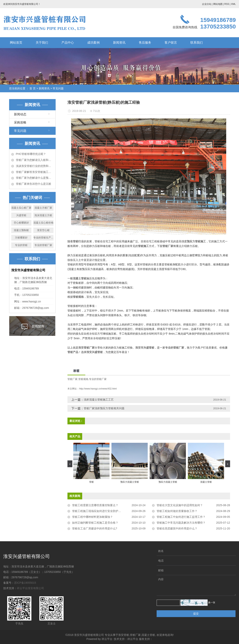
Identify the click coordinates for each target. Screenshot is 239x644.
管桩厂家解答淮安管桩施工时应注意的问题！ (35, 172)
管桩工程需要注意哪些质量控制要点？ (95, 505)
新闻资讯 (119, 43)
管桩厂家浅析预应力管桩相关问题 (104, 408)
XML (233, 4)
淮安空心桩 (43, 230)
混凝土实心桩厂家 (21, 208)
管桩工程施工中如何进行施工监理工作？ (181, 517)
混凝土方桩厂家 (43, 208)
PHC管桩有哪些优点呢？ (31, 154)
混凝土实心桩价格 (43, 223)
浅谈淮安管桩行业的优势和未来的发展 (35, 166)
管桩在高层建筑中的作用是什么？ (177, 528)
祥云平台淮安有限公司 (30, 588)
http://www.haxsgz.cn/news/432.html (98, 389)
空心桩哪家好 (21, 223)
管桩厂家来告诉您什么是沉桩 (34, 184)
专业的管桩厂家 (43, 245)
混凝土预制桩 (21, 230)
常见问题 (58, 88)
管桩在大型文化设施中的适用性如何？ (180, 505)
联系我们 (197, 43)
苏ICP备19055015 (25, 583)
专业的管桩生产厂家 (43, 238)
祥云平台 (107, 639)
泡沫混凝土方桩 (43, 215)
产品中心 (68, 43)
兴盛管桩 (21, 215)
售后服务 (145, 43)
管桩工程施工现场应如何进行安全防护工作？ (99, 511)
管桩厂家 (72, 379)
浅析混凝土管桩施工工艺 (99, 400)
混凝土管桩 (148, 635)
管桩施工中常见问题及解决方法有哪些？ (181, 523)
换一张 (212, 603)
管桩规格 (83, 379)
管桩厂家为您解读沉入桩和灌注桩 (35, 160)
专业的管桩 (21, 245)
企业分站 (207, 4)
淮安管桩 (124, 635)
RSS (227, 4)
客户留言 (171, 43)
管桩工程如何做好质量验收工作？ (177, 511)
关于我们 (42, 43)
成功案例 (93, 43)
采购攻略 (20, 122)
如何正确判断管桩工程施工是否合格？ (95, 523)
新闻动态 (20, 114)
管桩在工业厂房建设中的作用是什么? (95, 528)
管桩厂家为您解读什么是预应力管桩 (35, 178)
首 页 (33, 88)
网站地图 (218, 4)
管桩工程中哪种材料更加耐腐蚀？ (92, 517)
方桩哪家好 (21, 238)
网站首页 (16, 43)
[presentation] (70, 464)
